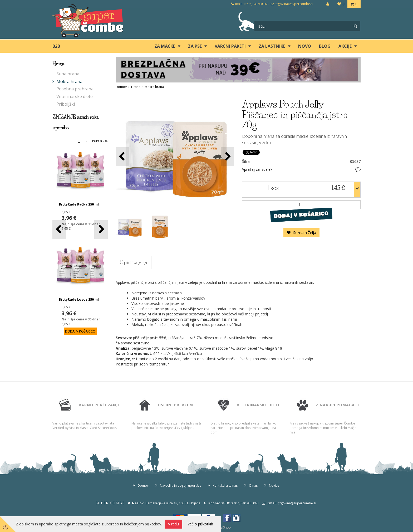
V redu (173, 524)
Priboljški (66, 104)
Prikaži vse (100, 141)
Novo (305, 46)
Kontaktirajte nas (225, 485)
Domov (121, 87)
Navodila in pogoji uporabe (181, 485)
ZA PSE (195, 46)
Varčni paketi (230, 46)
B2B (56, 46)
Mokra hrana (69, 81)
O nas (253, 485)
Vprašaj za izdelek (257, 169)
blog (325, 46)
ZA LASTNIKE (272, 46)
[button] (101, 230)
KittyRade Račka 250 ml (79, 204)
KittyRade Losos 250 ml (79, 299)
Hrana (136, 87)
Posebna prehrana (75, 89)
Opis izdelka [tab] (134, 262)
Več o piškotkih (200, 524)
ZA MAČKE (165, 46)
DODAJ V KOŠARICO (301, 214)
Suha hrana (68, 74)
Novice (274, 485)
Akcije (345, 46)
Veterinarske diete (75, 96)
